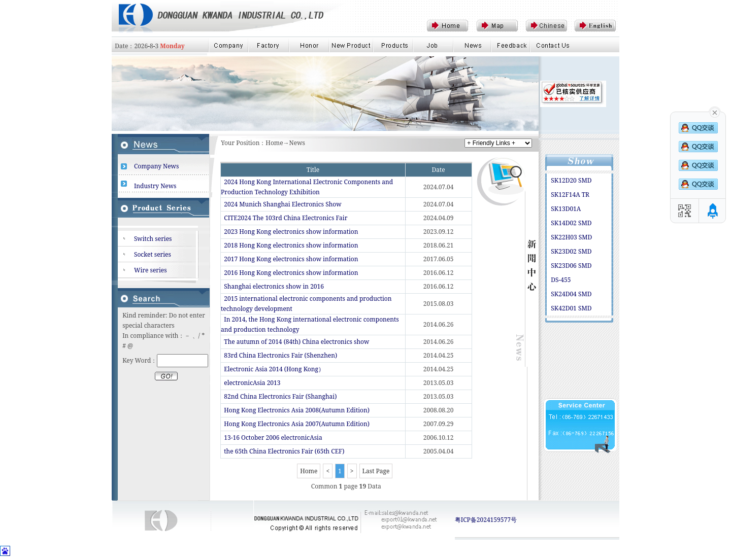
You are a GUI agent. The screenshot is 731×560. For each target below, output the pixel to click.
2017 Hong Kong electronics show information (291, 259)
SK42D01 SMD (571, 308)
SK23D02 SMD (571, 251)
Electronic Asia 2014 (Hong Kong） (274, 369)
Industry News (155, 186)
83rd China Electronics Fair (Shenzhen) (280, 355)
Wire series (151, 270)
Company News (157, 166)
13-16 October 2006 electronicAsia (273, 437)
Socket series (153, 254)
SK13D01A (566, 209)
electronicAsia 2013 (252, 383)
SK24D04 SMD (571, 294)
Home (309, 471)
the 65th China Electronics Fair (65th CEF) (284, 451)
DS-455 (561, 280)
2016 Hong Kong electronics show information (291, 273)
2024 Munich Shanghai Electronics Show (283, 204)
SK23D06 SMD (571, 266)
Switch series (153, 239)
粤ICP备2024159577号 (486, 520)
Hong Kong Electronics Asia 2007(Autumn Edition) (297, 424)
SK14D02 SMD (571, 223)
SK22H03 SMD (571, 237)
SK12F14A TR (570, 195)
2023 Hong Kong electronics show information (291, 232)
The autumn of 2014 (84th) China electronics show (296, 342)
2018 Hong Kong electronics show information (291, 245)
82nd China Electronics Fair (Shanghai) (280, 396)
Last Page (376, 471)
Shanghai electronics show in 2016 (274, 286)
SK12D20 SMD (571, 180)
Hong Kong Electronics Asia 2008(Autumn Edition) (297, 410)
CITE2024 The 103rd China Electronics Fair (286, 218)
